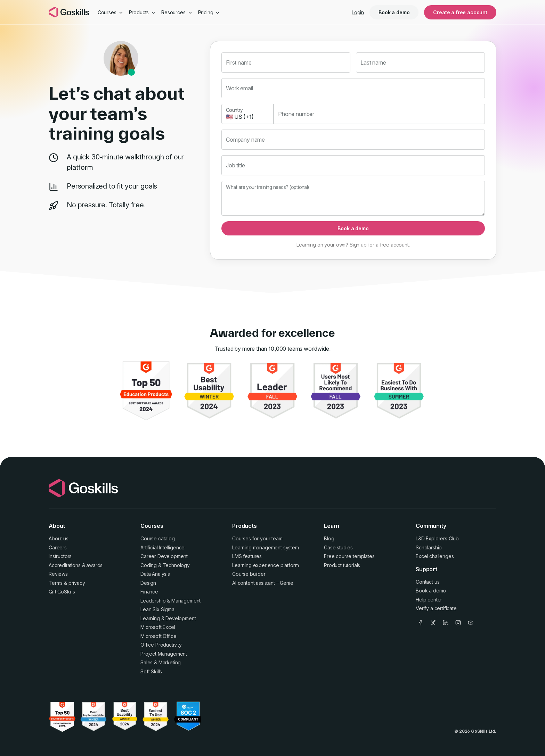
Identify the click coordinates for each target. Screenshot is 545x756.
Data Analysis (155, 574)
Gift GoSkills (62, 592)
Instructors (60, 556)
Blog (329, 538)
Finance (149, 592)
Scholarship (429, 547)
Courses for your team (257, 538)
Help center (429, 600)
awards (94, 565)
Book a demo (394, 12)
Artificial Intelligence (162, 547)
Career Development (164, 556)
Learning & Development (168, 618)
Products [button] (143, 12)
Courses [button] (111, 12)
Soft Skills (151, 671)
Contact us (428, 582)
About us (59, 538)
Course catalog (158, 538)
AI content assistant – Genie (263, 583)
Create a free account (460, 12)
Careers (58, 547)
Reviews (58, 574)
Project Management (164, 654)
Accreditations (65, 565)
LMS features (247, 556)
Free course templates (349, 556)
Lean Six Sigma (157, 609)
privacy (77, 583)
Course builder (249, 574)
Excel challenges (435, 556)
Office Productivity (161, 645)
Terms (56, 583)
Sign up (358, 245)
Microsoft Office (158, 636)
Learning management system (266, 547)
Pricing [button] (209, 12)
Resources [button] (177, 12)
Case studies (338, 547)
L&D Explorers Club (437, 538)
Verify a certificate (436, 608)
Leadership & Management (170, 601)
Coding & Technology (165, 565)
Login (358, 12)
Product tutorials (342, 565)
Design (148, 583)
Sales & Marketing (161, 662)
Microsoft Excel (158, 627)
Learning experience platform (266, 565)
